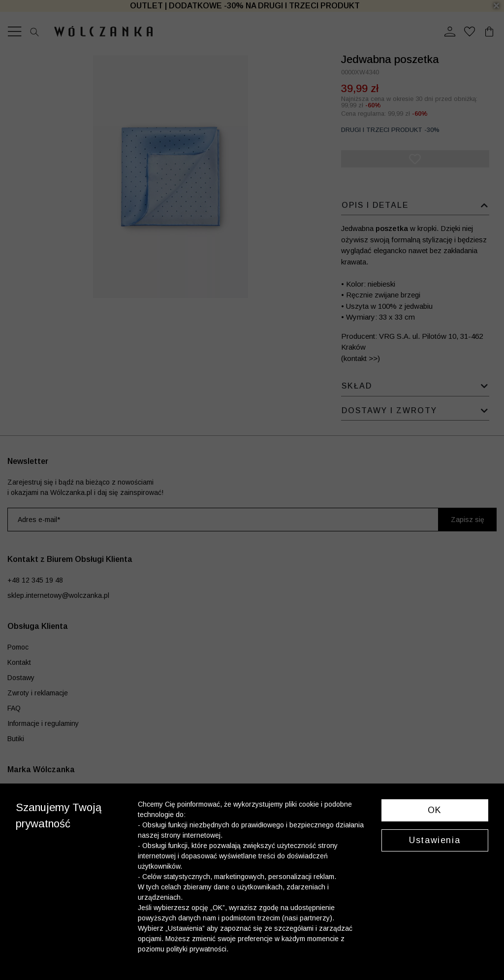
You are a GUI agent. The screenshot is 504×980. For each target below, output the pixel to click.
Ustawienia (435, 840)
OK (435, 810)
